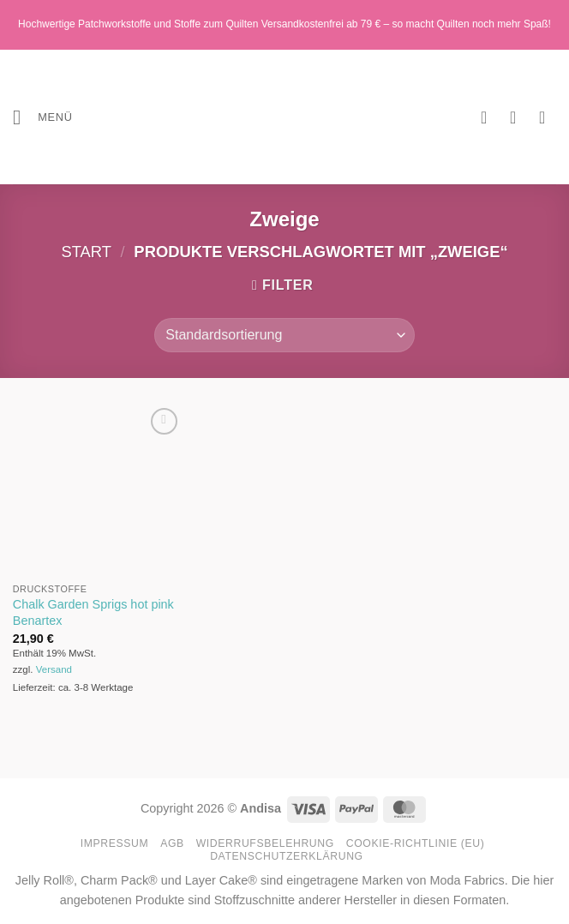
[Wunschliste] (489, 117)
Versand (54, 669)
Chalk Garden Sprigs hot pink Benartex (93, 612)
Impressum (115, 843)
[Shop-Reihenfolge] (284, 335)
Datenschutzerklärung (287, 856)
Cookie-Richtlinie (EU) (416, 843)
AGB (172, 843)
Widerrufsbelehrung (265, 843)
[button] (43, 117)
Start (86, 252)
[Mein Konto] (518, 117)
